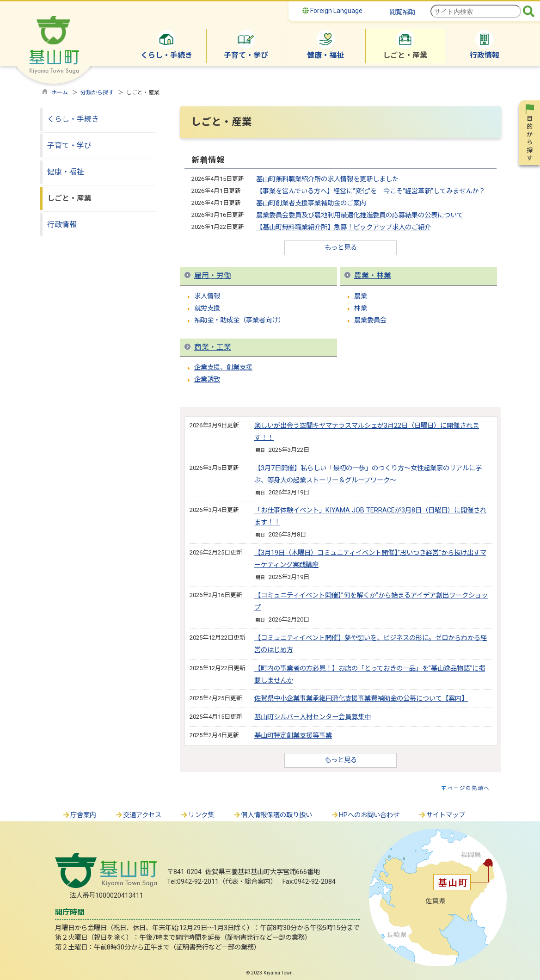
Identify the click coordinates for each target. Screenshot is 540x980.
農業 (361, 296)
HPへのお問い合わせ (365, 815)
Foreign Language (332, 11)
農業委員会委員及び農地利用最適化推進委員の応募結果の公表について (360, 215)
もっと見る (341, 248)
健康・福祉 (66, 172)
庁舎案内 (79, 815)
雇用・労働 (213, 275)
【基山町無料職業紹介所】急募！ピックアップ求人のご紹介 (344, 227)
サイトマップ (442, 815)
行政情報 (62, 225)
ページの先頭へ (469, 788)
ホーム (60, 92)
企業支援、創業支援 (223, 367)
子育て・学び (69, 145)
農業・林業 (373, 275)
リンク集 (197, 815)
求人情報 (207, 296)
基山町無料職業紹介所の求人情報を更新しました (327, 179)
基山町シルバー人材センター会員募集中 (313, 717)
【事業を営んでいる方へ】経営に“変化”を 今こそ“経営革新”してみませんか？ (371, 191)
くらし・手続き (73, 119)
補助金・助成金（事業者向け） (239, 320)
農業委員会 (370, 320)
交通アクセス (138, 815)
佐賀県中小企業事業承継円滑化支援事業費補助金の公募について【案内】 (361, 699)
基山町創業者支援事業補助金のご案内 (311, 203)
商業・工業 (213, 347)
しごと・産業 (69, 198)
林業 (361, 308)
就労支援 (207, 308)
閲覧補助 (402, 12)
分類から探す (97, 92)
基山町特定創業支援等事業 (293, 736)
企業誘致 (207, 379)
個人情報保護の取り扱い (272, 815)
